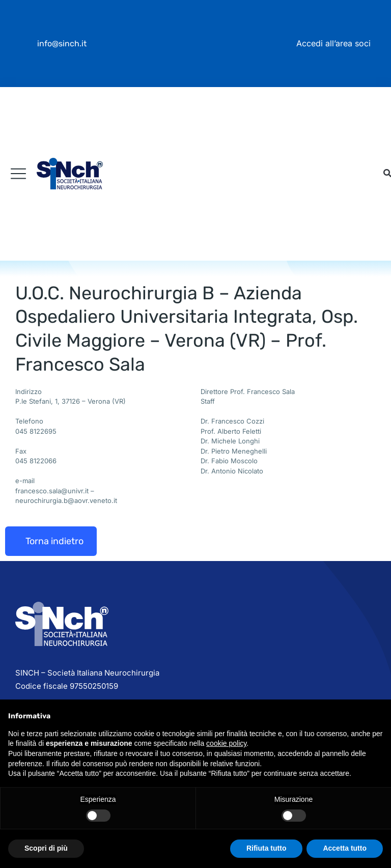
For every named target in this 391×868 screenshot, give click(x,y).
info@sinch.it (62, 44)
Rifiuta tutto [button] (267, 848)
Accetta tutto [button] (345, 848)
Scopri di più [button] (46, 848)
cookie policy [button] (226, 743)
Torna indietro (54, 541)
